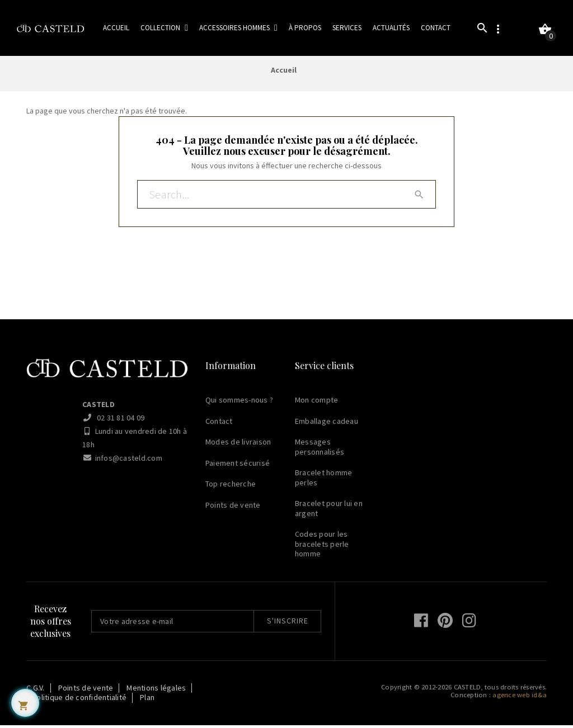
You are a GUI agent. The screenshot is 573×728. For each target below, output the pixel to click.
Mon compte (317, 403)
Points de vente (233, 508)
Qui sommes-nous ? (239, 403)
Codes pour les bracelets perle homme (322, 547)
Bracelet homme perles (324, 481)
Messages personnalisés (320, 450)
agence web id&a (520, 698)
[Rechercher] (286, 199)
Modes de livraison (238, 445)
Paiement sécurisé (238, 466)
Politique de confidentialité (79, 701)
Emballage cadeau (327, 424)
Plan (147, 701)
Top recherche (231, 487)
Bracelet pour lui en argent (329, 512)
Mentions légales (156, 691)
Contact (219, 424)
